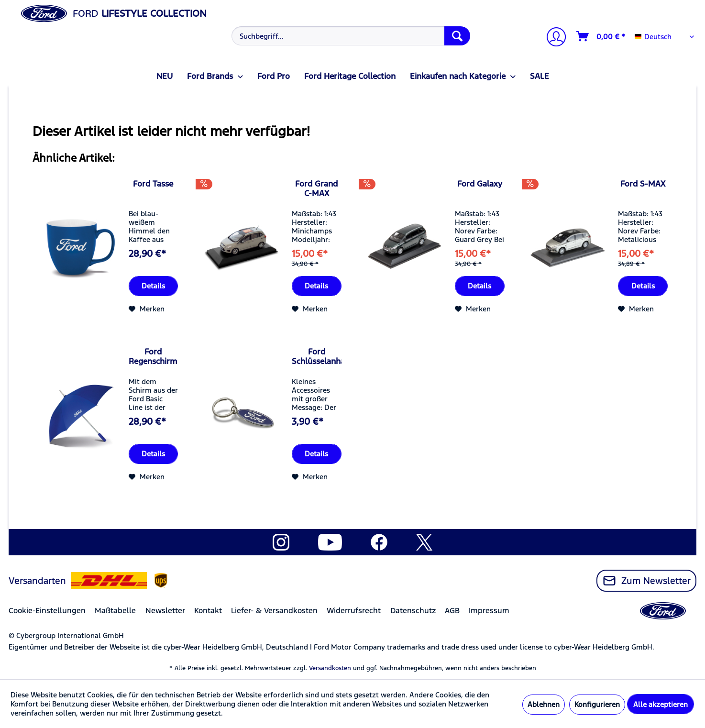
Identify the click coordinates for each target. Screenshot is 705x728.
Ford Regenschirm (153, 356)
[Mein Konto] (552, 38)
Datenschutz (413, 611)
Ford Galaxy (480, 184)
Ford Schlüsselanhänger (317, 356)
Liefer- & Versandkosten (274, 611)
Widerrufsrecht (354, 611)
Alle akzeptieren (661, 704)
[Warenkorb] (601, 36)
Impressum (489, 611)
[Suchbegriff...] (351, 36)
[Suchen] (457, 36)
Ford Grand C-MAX (316, 188)
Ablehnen (544, 704)
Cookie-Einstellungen (47, 611)
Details (153, 286)
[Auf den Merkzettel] (147, 309)
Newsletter (165, 611)
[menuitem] (350, 36)
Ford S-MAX (643, 184)
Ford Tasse (153, 184)
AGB (452, 611)
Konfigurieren (597, 704)
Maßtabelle (115, 611)
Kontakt (208, 611)
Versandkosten (330, 668)
